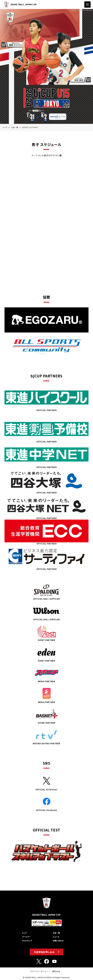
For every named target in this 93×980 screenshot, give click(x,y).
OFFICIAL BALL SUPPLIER (47, 591)
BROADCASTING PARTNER (47, 736)
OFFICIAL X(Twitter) (46, 782)
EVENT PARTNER (47, 633)
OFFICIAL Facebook (46, 803)
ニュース (56, 937)
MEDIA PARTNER (47, 674)
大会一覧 (15, 127)
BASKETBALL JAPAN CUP (20, 5)
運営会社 (56, 971)
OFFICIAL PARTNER (46, 399)
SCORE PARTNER (47, 715)
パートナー (26, 937)
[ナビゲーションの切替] (87, 4)
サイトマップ (27, 941)
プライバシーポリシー (39, 971)
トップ (5, 127)
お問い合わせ (58, 941)
